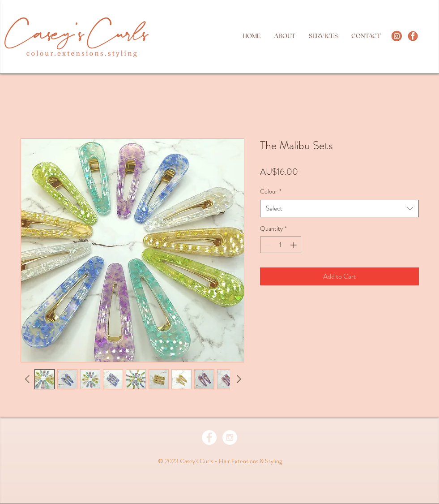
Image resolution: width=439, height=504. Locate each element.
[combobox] (339, 209)
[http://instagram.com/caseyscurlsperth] (397, 36)
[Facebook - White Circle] (209, 437)
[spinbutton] (281, 245)
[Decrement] (267, 245)
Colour (271, 192)
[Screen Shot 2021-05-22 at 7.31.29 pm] (413, 36)
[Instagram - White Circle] (230, 437)
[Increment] (294, 245)
